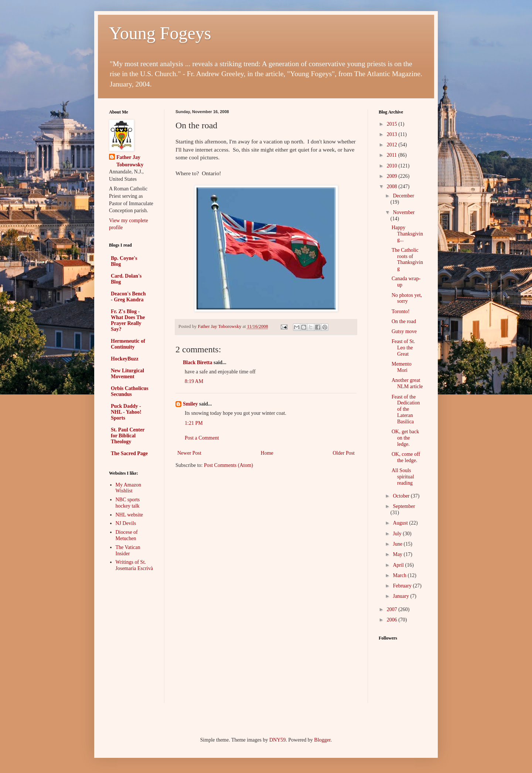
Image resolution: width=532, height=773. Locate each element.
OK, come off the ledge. (406, 457)
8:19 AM (194, 381)
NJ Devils (126, 523)
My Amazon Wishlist (129, 488)
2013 (393, 134)
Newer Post (189, 453)
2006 (393, 620)
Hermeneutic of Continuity (128, 344)
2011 (393, 155)
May (398, 554)
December (403, 196)
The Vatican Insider (128, 550)
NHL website (129, 515)
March (400, 575)
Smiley (190, 404)
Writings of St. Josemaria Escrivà (134, 565)
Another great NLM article (407, 383)
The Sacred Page (129, 453)
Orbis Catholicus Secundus (130, 391)
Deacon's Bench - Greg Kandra (128, 297)
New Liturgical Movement (127, 374)
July (398, 534)
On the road (404, 321)
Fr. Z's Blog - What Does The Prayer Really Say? (128, 320)
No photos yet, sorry (407, 298)
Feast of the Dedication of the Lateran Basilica (406, 409)
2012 (393, 145)
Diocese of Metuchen (127, 535)
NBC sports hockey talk (128, 503)
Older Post (344, 453)
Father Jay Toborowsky (130, 161)
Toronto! (401, 311)
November (404, 212)
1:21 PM (194, 423)
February (403, 586)
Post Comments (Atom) (229, 465)
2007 (393, 609)
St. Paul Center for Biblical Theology (128, 436)
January (401, 596)
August (401, 523)
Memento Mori (402, 367)
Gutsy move (404, 331)
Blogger (322, 740)
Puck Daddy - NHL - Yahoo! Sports (126, 412)
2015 (393, 124)
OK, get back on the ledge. (405, 438)
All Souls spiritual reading (403, 477)
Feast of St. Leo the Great (403, 348)
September (404, 506)
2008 (393, 187)
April (399, 565)
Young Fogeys (160, 33)
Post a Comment (202, 438)
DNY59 (277, 740)
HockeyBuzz (125, 359)
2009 (393, 176)
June (398, 544)
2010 (393, 166)
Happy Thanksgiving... (407, 234)
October (402, 496)
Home (267, 453)
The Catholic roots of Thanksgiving (407, 259)
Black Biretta (197, 362)
